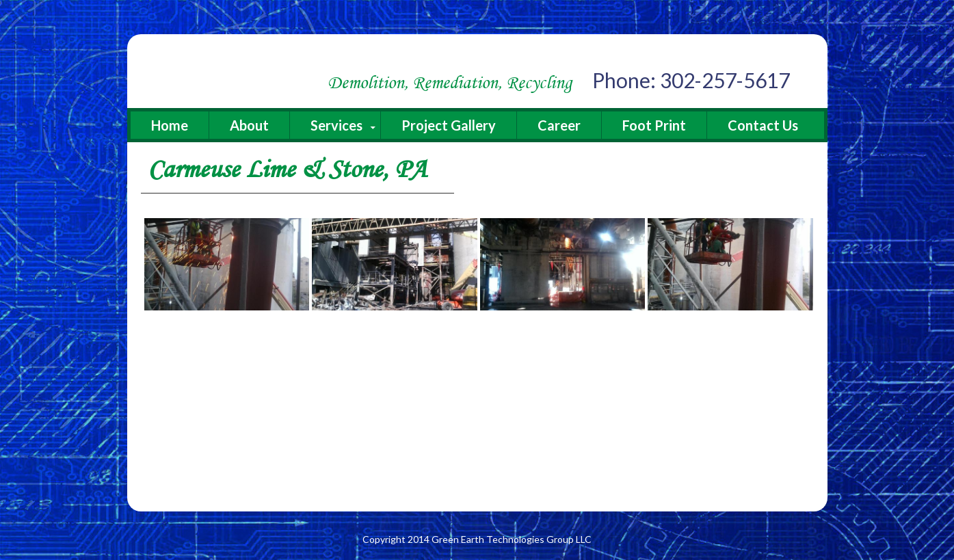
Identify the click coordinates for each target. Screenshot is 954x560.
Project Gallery (449, 125)
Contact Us (763, 125)
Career (559, 125)
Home (170, 125)
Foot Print (654, 125)
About (249, 125)
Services (336, 125)
